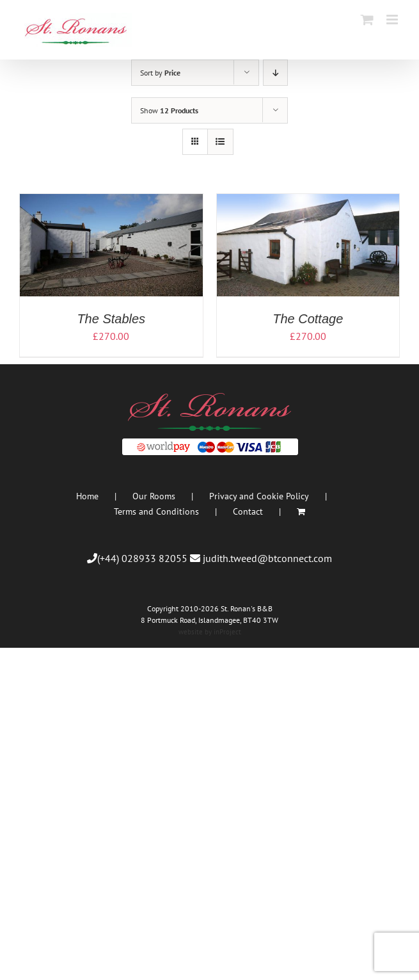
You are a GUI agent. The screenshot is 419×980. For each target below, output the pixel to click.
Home (87, 496)
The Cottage (308, 319)
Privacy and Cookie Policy (259, 496)
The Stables (111, 319)
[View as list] (220, 142)
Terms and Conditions (156, 511)
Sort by (160, 73)
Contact (248, 511)
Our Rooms (154, 496)
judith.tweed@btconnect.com (267, 558)
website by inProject (210, 632)
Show (169, 110)
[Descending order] (275, 73)
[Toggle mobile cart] (367, 20)
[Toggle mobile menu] (393, 20)
